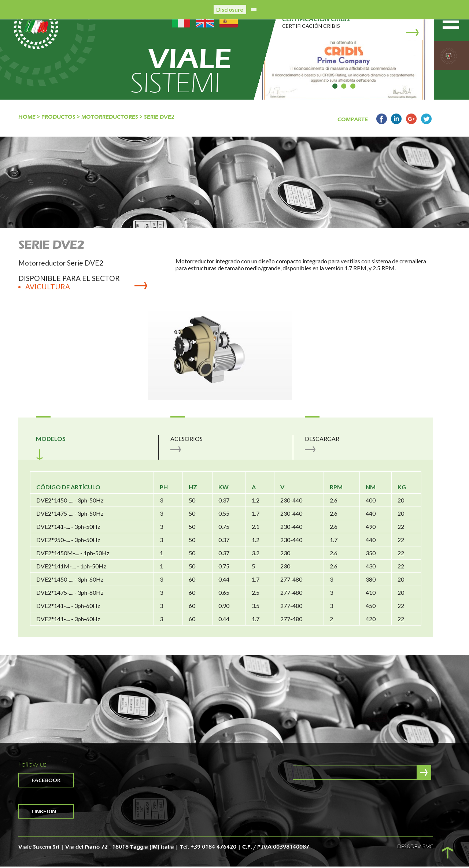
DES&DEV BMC (415, 848)
